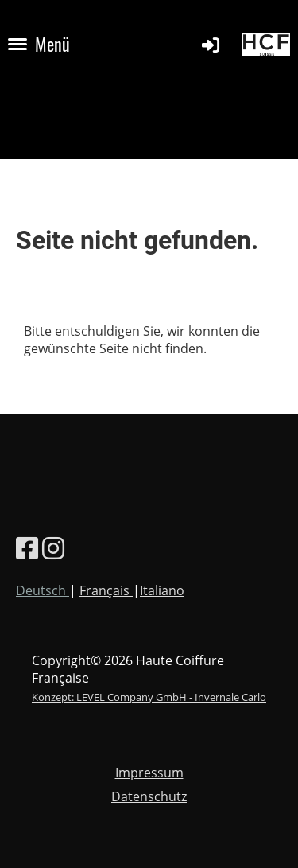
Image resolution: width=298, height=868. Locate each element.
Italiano (162, 590)
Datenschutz (149, 796)
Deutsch (43, 590)
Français (106, 590)
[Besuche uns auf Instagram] (53, 548)
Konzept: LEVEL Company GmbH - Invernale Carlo (149, 697)
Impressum (149, 773)
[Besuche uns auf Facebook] (27, 548)
